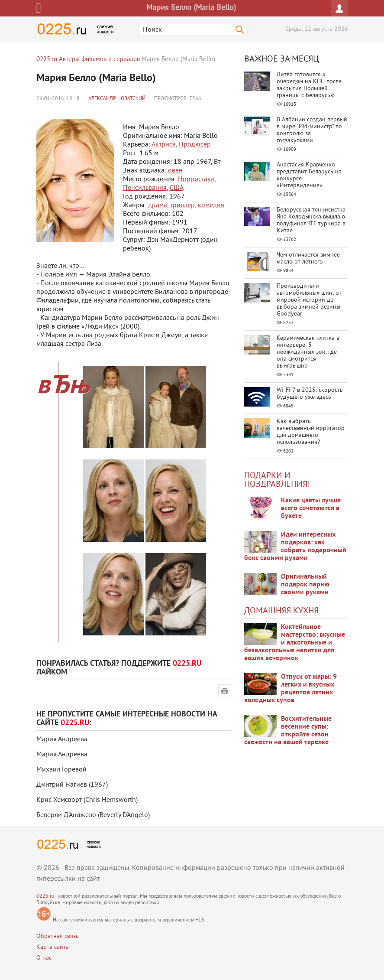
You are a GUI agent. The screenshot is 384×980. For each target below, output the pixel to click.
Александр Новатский (117, 99)
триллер (182, 205)
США (177, 188)
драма (158, 205)
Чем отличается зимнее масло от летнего (308, 259)
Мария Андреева (62, 739)
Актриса (164, 145)
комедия (211, 205)
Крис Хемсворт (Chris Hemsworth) (87, 800)
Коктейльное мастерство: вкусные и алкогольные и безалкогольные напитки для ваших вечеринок (295, 643)
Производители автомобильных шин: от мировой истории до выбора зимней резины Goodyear (309, 300)
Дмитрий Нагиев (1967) (72, 785)
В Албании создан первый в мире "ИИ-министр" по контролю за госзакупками (312, 130)
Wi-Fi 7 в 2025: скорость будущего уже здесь (310, 394)
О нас (44, 958)
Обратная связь (58, 936)
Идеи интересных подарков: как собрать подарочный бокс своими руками (295, 547)
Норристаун (196, 179)
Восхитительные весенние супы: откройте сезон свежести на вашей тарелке (288, 731)
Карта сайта (53, 947)
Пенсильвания (145, 188)
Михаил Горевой (61, 770)
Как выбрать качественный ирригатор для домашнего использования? (311, 432)
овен (175, 171)
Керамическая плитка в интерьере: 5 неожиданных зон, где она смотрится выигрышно (308, 352)
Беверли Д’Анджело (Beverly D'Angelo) (93, 815)
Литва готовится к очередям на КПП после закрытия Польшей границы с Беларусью (309, 85)
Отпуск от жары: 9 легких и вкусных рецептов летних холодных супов (290, 689)
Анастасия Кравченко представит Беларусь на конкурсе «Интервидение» (309, 175)
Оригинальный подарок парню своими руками (305, 585)
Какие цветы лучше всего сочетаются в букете (311, 508)
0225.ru (45, 897)
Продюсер (195, 145)
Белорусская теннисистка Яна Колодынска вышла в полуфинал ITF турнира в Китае (311, 220)
